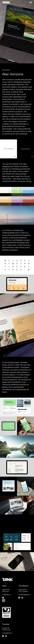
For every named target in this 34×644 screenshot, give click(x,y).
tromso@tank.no (7, 633)
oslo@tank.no (6, 595)
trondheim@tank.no (24, 595)
